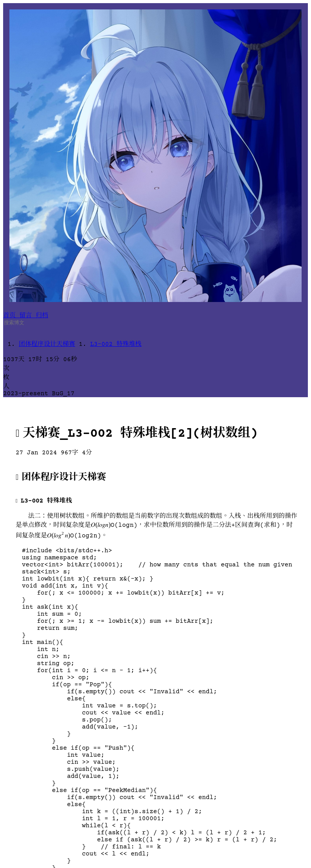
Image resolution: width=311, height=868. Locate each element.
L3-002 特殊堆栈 (116, 344)
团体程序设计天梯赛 (47, 344)
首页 (11, 316)
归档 (42, 316)
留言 (28, 316)
